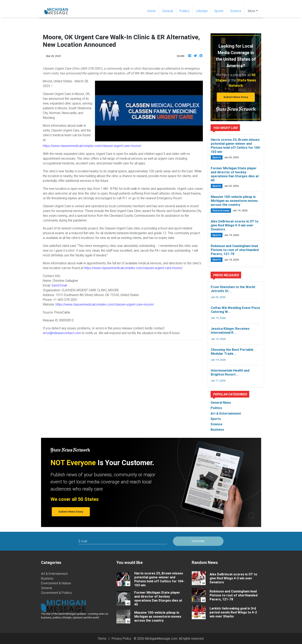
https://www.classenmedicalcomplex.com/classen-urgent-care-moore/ (92, 146)
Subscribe (198, 541)
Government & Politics (56, 593)
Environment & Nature (56, 583)
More (252, 11)
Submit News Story (236, 97)
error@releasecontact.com (62, 333)
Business (47, 578)
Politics (185, 11)
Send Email (59, 285)
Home (153, 11)
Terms (102, 638)
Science (236, 11)
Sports (219, 11)
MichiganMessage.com (161, 638)
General (168, 11)
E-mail (83, 541)
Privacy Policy (121, 638)
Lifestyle (202, 11)
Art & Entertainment (54, 574)
